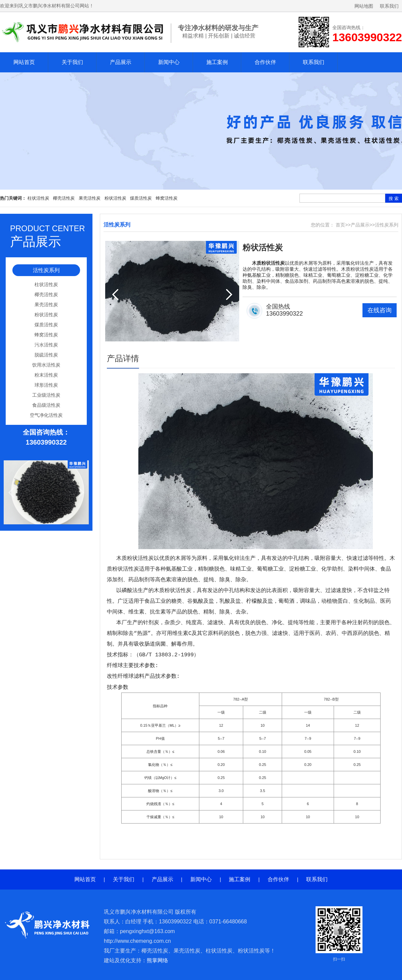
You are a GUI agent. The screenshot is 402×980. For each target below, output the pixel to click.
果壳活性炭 (90, 198)
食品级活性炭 (46, 405)
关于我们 (72, 62)
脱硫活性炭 (46, 355)
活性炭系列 (46, 270)
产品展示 (121, 62)
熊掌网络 (157, 960)
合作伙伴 (265, 62)
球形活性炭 (46, 385)
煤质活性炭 (141, 198)
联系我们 (389, 6)
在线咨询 (380, 310)
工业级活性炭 (46, 395)
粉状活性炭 (115, 198)
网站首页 (24, 62)
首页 (340, 225)
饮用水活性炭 (46, 365)
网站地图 (364, 6)
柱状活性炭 (38, 198)
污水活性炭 (46, 345)
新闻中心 (169, 62)
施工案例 (217, 62)
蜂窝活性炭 (167, 198)
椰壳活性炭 (64, 198)
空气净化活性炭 (46, 415)
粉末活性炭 (46, 375)
